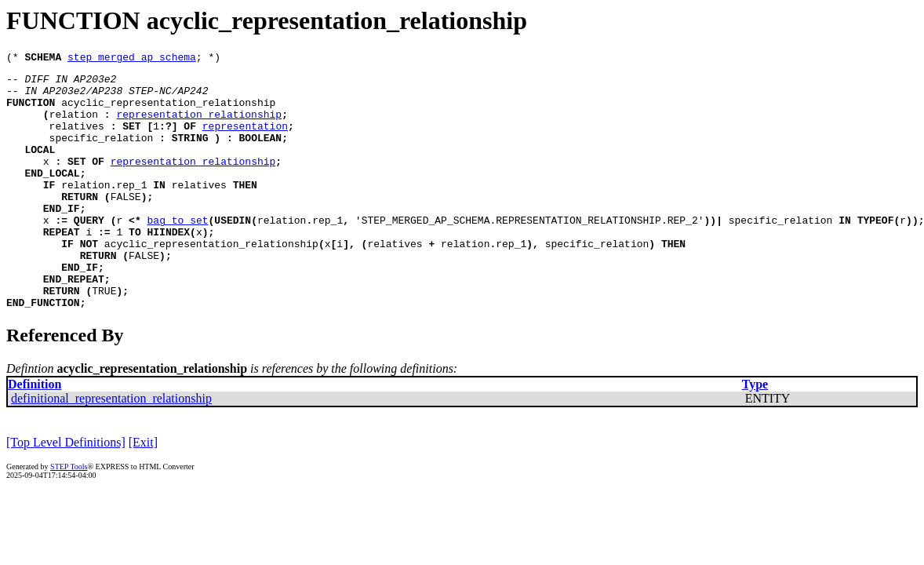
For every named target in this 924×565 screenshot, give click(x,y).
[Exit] (143, 492)
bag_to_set (178, 253)
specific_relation (102, 154)
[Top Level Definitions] (66, 492)
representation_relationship (199, 126)
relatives (77, 140)
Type (755, 434)
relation (74, 126)
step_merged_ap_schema (132, 59)
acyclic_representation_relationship (168, 111)
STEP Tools (69, 516)
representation (245, 140)
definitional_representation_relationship (111, 448)
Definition (35, 434)
